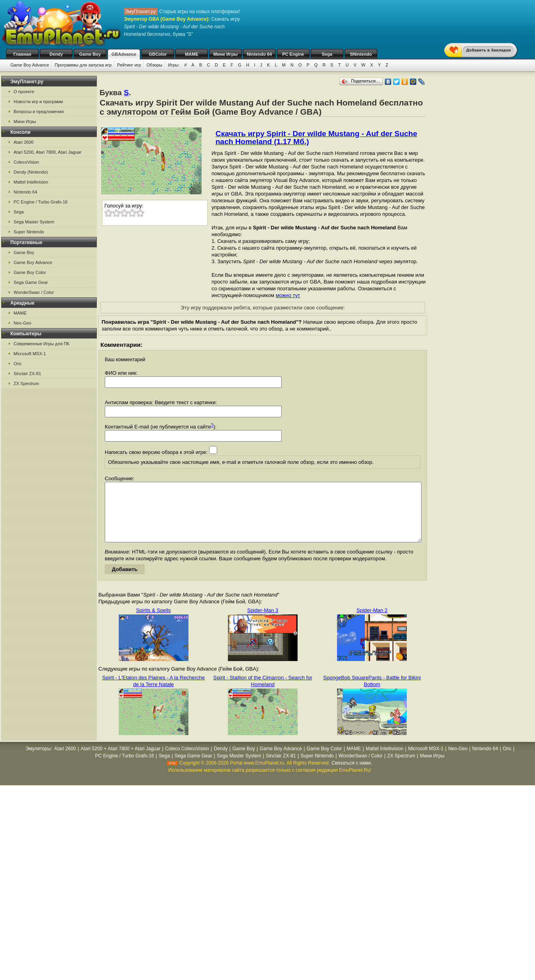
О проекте (24, 92)
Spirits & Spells (153, 622)
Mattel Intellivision (31, 182)
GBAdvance (124, 54)
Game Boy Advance (30, 65)
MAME (192, 54)
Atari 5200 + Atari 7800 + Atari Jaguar (121, 761)
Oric (18, 364)
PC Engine (293, 54)
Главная (23, 54)
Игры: (173, 65)
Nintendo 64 (260, 54)
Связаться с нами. (352, 775)
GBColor (158, 54)
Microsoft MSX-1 (30, 354)
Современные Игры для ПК (41, 344)
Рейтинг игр (129, 65)
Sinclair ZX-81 (27, 374)
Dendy (56, 54)
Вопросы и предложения (39, 111)
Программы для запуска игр (83, 65)
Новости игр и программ (38, 102)
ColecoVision (26, 162)
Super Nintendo (29, 232)
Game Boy (90, 54)
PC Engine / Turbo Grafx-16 (41, 202)
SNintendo (361, 54)
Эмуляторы (38, 761)
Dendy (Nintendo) (31, 172)
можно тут (288, 295)
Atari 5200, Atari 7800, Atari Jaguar (48, 152)
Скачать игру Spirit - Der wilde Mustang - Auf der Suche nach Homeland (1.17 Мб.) (316, 138)
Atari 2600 (24, 142)
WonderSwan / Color (34, 292)
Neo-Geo (23, 323)
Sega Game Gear (31, 282)
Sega (327, 54)
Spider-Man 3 (263, 622)
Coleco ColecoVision (187, 761)
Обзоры (155, 65)
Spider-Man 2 (372, 622)
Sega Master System (34, 222)
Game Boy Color (30, 272)
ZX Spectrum (26, 383)
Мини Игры (226, 54)
